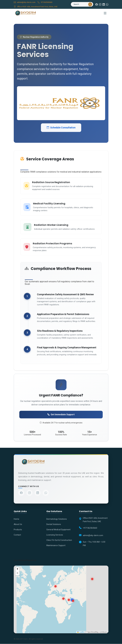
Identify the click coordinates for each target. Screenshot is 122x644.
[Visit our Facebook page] (21, 493)
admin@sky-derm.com (26, 2)
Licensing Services (55, 535)
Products (18, 530)
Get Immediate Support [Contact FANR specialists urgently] (61, 415)
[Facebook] (97, 4)
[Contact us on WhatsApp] (46, 493)
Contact (17, 535)
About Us (18, 524)
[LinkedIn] (104, 4)
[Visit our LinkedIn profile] (38, 493)
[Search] (80, 4)
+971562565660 (90, 528)
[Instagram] (100, 4)
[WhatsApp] (107, 4)
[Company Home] (61, 462)
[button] (17, 569)
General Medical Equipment (58, 530)
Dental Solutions (54, 524)
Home (16, 519)
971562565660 (47, 2)
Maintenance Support (56, 546)
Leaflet (81, 632)
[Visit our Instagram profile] (29, 493)
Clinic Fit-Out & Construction (59, 540)
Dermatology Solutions (57, 519)
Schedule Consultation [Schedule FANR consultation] (61, 128)
